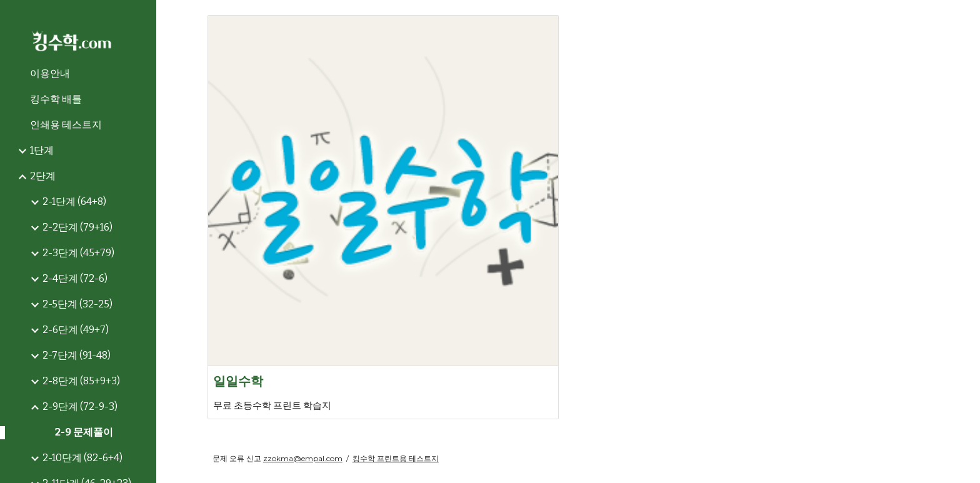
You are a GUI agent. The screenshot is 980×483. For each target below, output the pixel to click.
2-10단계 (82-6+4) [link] (82, 458)
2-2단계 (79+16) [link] (77, 227)
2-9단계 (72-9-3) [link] (80, 406)
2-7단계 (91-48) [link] (77, 355)
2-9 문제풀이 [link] (84, 432)
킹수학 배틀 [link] (56, 99)
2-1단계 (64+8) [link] (74, 202)
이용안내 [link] (50, 73)
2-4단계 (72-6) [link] (75, 278)
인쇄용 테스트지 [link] (66, 125)
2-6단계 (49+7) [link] (76, 330)
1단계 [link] (42, 150)
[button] (965, 17)
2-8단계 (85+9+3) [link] (81, 381)
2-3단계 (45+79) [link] (78, 253)
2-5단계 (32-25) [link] (77, 304)
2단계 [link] (43, 176)
